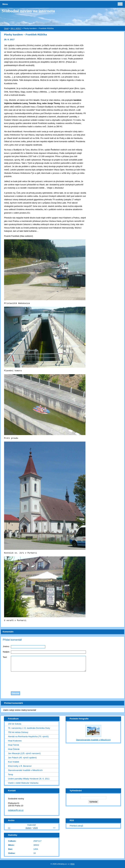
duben (28, 828)
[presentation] (62, 681)
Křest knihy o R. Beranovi (20, 766)
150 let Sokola (15, 724)
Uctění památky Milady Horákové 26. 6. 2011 (29, 779)
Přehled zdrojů (76, 826)
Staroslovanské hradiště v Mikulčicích (25, 770)
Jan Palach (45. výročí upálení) (22, 758)
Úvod (6, 28)
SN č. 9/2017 (16, 28)
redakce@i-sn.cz (16, 810)
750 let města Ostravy (18, 732)
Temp (10, 774)
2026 (35, 828)
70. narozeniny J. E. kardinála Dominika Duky (29, 728)
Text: (5, 657)
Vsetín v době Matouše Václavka (23, 783)
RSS (73, 864)
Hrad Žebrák (14, 749)
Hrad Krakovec (15, 741)
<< (9, 828)
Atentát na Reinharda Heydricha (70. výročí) (28, 736)
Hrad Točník (14, 745)
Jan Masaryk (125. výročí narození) (24, 753)
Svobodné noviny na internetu (28, 11)
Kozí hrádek (14, 762)
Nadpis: (6, 652)
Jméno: (6, 646)
